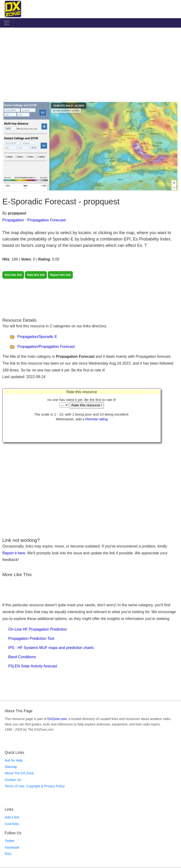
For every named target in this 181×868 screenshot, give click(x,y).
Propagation (13, 220)
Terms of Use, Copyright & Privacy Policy (35, 786)
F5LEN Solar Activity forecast (33, 666)
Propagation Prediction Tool (31, 638)
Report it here (14, 553)
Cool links (12, 824)
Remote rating (96, 419)
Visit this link (13, 275)
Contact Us (13, 780)
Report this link (60, 275)
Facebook (12, 847)
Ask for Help (14, 760)
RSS (8, 854)
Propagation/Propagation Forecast (46, 347)
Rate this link (36, 275)
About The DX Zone (19, 773)
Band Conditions (22, 657)
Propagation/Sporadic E (37, 337)
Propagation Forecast (47, 220)
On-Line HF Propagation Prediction (38, 629)
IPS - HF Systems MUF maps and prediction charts (51, 648)
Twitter (10, 841)
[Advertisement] (90, 65)
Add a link (12, 817)
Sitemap (11, 767)
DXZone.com (57, 719)
